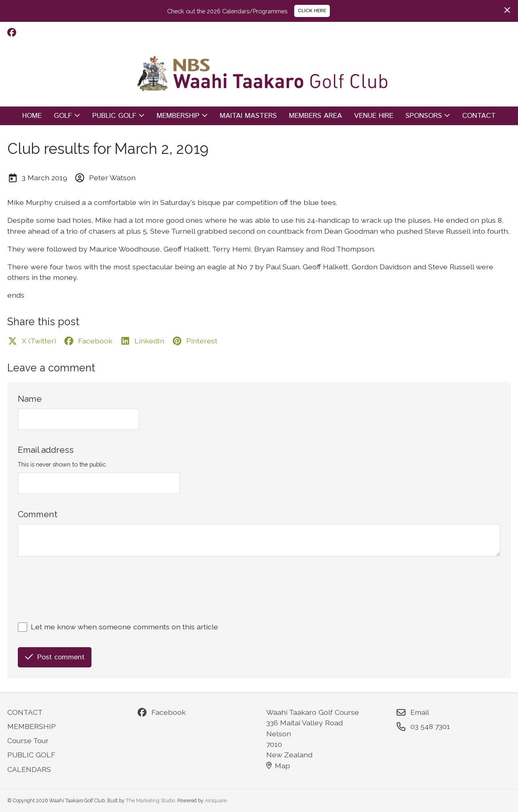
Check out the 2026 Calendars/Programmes (227, 11)
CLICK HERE (312, 11)
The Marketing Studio (150, 801)
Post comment (55, 657)
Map (278, 766)
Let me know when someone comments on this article (124, 627)
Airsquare (216, 801)
